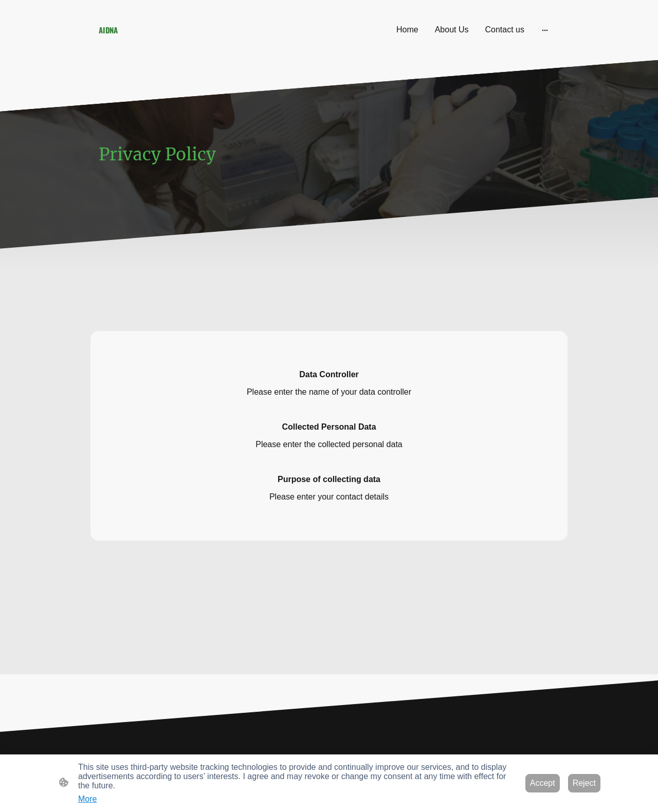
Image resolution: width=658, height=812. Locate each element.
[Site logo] (170, 45)
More (87, 799)
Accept (543, 783)
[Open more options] (545, 30)
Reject (584, 783)
